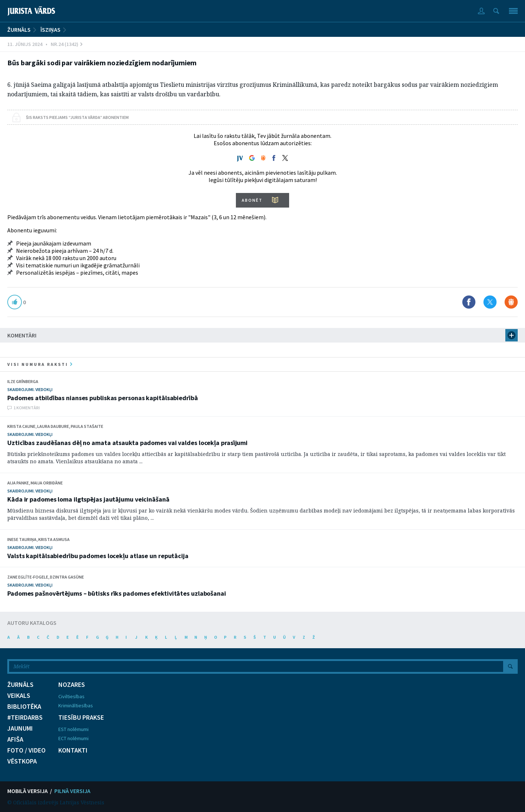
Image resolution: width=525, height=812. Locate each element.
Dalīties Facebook (469, 302)
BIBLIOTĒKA (24, 707)
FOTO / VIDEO (26, 750)
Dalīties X (490, 302)
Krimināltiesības (76, 705)
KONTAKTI (73, 750)
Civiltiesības (71, 696)
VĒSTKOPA (22, 761)
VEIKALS (19, 696)
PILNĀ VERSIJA (72, 791)
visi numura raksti (40, 364)
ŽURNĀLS (19, 30)
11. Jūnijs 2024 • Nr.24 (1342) (45, 44)
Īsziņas (50, 30)
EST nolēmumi (73, 729)
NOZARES (72, 685)
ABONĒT (252, 200)
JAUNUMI (20, 728)
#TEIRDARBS (25, 718)
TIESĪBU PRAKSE (81, 718)
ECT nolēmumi (73, 738)
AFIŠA (15, 739)
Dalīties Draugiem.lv (511, 302)
